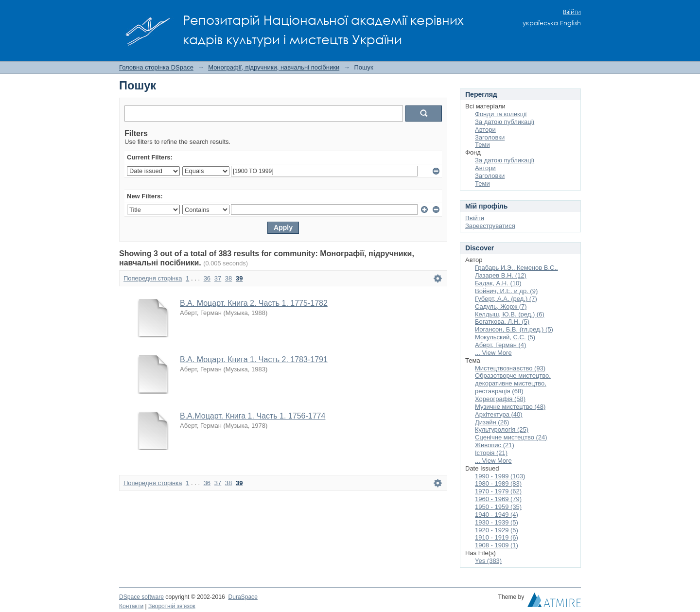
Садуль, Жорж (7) (501, 306)
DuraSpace (243, 597)
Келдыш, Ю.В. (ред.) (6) (510, 314)
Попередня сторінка (153, 278)
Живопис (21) (495, 445)
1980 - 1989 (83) (498, 483)
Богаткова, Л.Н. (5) (502, 322)
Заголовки (490, 137)
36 (207, 278)
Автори (485, 130)
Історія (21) (491, 453)
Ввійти (572, 12)
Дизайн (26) (492, 422)
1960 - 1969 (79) (498, 499)
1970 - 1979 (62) (498, 491)
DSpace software (141, 597)
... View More (493, 353)
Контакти (131, 606)
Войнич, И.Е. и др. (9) (506, 291)
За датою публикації (505, 122)
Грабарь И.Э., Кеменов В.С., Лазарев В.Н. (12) (516, 271)
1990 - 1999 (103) (500, 476)
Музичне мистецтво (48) (510, 407)
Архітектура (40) (499, 414)
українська (540, 23)
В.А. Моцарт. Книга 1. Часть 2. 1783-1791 (254, 359)
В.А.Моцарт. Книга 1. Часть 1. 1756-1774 (253, 416)
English (570, 23)
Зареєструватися (490, 226)
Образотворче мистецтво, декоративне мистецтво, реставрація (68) (513, 383)
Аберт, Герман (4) (500, 345)
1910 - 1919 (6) (497, 537)
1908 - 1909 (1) (497, 545)
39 (239, 278)
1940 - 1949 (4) (497, 515)
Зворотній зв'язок (172, 606)
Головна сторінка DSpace (156, 67)
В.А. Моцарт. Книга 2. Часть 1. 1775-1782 (254, 303)
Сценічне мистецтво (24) (511, 437)
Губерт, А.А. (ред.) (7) (506, 299)
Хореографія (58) (500, 399)
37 (218, 278)
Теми (482, 145)
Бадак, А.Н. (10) (498, 283)
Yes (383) (488, 561)
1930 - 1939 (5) (497, 522)
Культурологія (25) (502, 429)
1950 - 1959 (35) (498, 507)
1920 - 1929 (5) (497, 530)
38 (228, 278)
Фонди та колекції (501, 114)
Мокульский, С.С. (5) (505, 337)
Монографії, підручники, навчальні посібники (274, 67)
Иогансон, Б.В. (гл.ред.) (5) (514, 329)
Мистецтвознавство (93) (510, 368)
